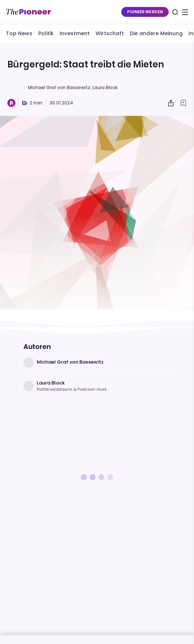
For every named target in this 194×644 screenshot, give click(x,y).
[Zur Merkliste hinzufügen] (183, 103)
